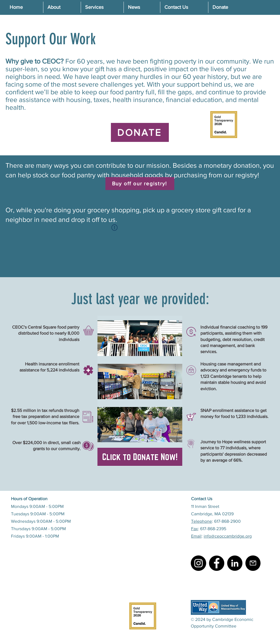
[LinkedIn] (235, 563)
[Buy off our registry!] (140, 184)
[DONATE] (140, 132)
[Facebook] (217, 563)
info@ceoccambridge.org (228, 536)
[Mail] (253, 563)
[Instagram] (198, 563)
